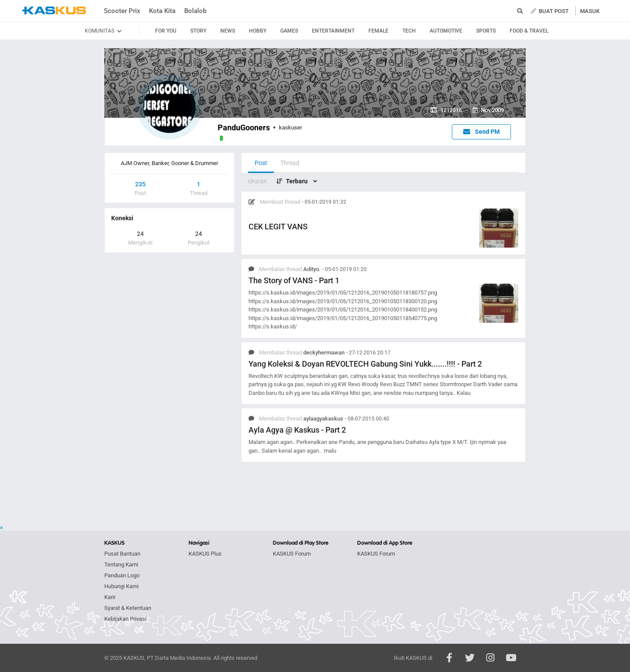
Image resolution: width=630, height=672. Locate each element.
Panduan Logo (122, 575)
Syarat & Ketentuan (128, 608)
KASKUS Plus (205, 554)
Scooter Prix (122, 11)
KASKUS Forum (292, 554)
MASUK (590, 11)
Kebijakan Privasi (125, 619)
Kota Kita (162, 11)
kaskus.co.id (54, 11)
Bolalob (195, 11)
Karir (110, 597)
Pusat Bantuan (122, 554)
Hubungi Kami (121, 586)
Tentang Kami (121, 564)
